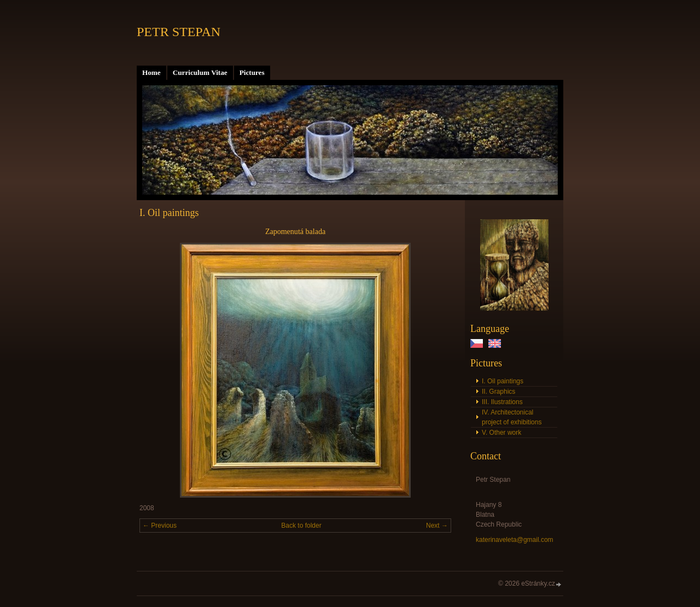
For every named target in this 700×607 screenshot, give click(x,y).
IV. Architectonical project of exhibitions (512, 417)
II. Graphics (498, 392)
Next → (437, 526)
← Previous (160, 526)
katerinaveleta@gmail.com (515, 540)
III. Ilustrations (502, 402)
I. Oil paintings (503, 381)
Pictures (252, 72)
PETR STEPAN (179, 32)
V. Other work (501, 433)
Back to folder (301, 526)
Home (151, 72)
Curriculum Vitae (200, 72)
